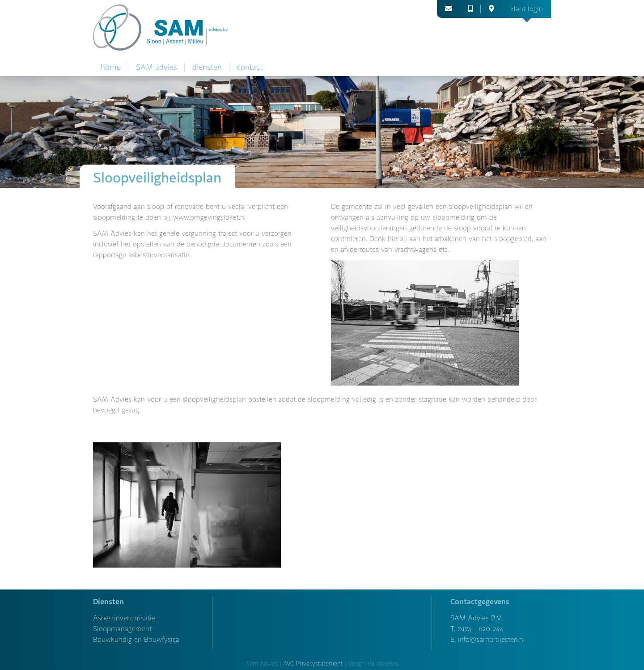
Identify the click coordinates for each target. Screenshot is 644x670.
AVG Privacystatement (313, 664)
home (111, 67)
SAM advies (157, 67)
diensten (207, 67)
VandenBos (383, 664)
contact (250, 67)
